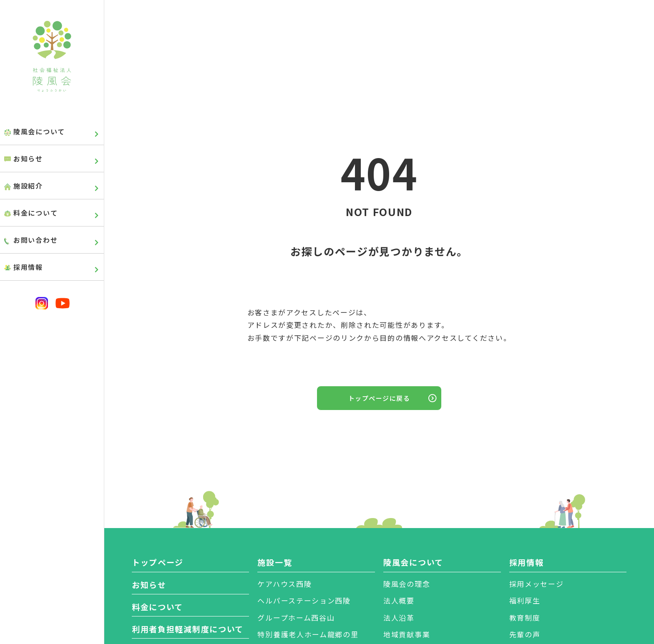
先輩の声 (525, 634)
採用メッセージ (537, 584)
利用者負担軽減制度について (188, 629)
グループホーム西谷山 (296, 618)
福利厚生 (525, 600)
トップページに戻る (379, 398)
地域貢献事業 (407, 634)
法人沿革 (399, 618)
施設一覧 (275, 562)
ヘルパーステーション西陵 (304, 600)
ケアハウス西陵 (284, 584)
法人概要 (399, 600)
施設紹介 (28, 186)
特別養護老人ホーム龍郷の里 (308, 634)
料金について (35, 213)
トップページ (158, 562)
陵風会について (39, 131)
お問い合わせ (35, 240)
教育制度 (525, 618)
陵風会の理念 (407, 584)
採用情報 (28, 267)
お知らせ (28, 158)
